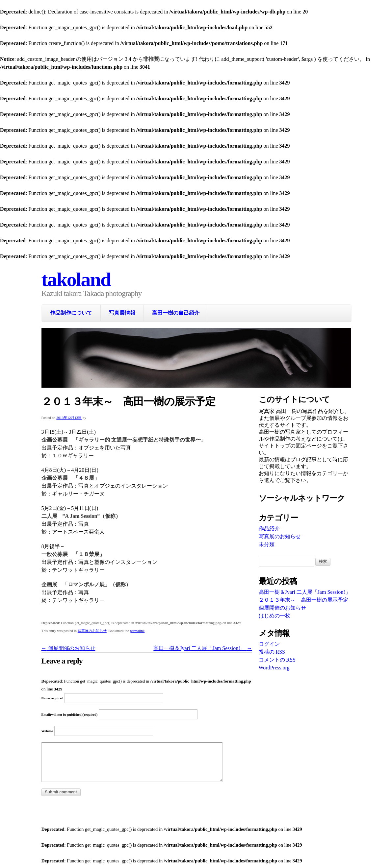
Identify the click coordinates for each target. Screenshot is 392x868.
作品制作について (71, 313)
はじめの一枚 (274, 616)
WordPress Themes (339, 819)
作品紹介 (269, 529)
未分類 (267, 544)
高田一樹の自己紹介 (176, 313)
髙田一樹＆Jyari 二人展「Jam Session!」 (203, 648)
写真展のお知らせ (92, 631)
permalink (137, 631)
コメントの (277, 660)
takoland (76, 279)
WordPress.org (274, 668)
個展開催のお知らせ (68, 648)
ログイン (269, 644)
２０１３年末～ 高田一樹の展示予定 (303, 600)
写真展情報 (122, 313)
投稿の (272, 652)
